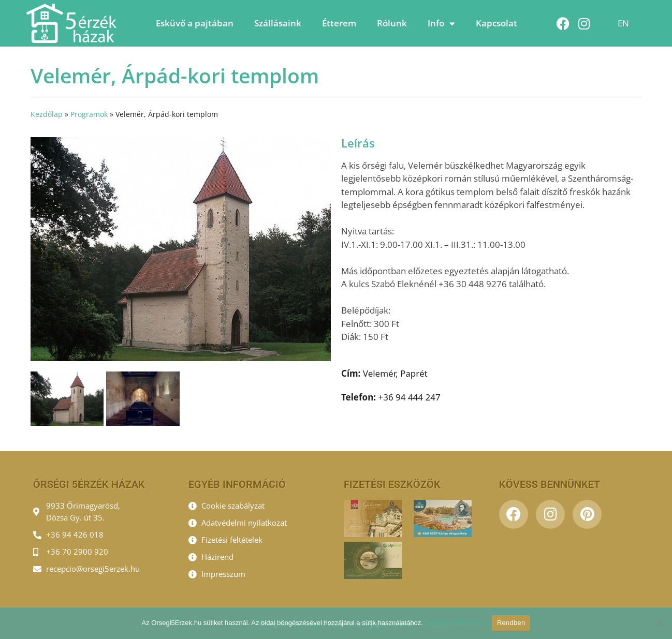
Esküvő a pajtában (195, 23)
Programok (89, 114)
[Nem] (659, 623)
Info (441, 24)
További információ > (456, 623)
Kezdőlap (47, 114)
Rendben (511, 623)
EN (623, 23)
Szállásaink (278, 23)
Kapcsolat (496, 23)
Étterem (339, 23)
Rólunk (392, 23)
